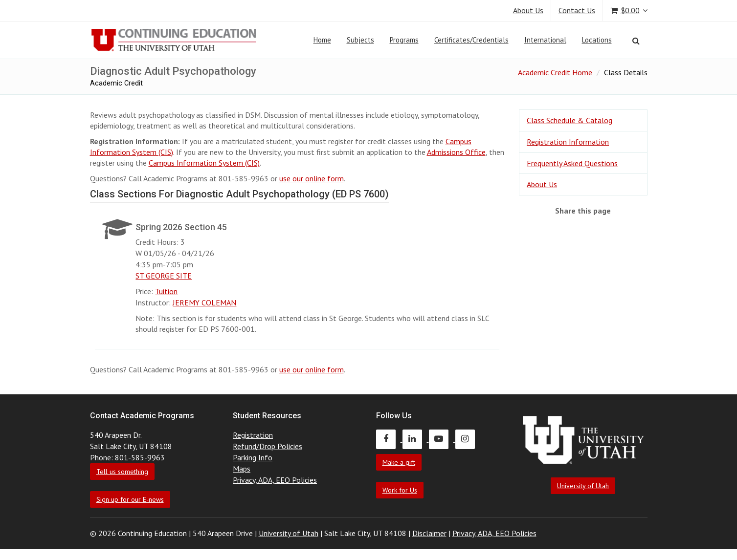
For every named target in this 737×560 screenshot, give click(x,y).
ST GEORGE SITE (164, 276)
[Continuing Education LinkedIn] (416, 439)
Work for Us (400, 490)
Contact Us (577, 10)
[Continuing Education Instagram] (468, 439)
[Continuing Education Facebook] (389, 439)
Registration (253, 435)
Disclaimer (429, 533)
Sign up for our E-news (130, 499)
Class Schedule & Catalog (569, 120)
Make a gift (399, 462)
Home (322, 40)
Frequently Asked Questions (572, 163)
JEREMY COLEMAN (204, 302)
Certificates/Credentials (471, 40)
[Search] (636, 41)
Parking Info (253, 457)
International (545, 40)
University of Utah (583, 486)
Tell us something (122, 472)
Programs (404, 40)
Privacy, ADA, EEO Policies (275, 480)
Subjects (360, 40)
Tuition (166, 291)
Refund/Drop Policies (268, 446)
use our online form (312, 178)
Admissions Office (456, 152)
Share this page (583, 211)
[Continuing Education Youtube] (442, 439)
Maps (242, 469)
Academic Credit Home (555, 72)
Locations (597, 40)
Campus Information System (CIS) (204, 163)
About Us (528, 10)
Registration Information (568, 142)
